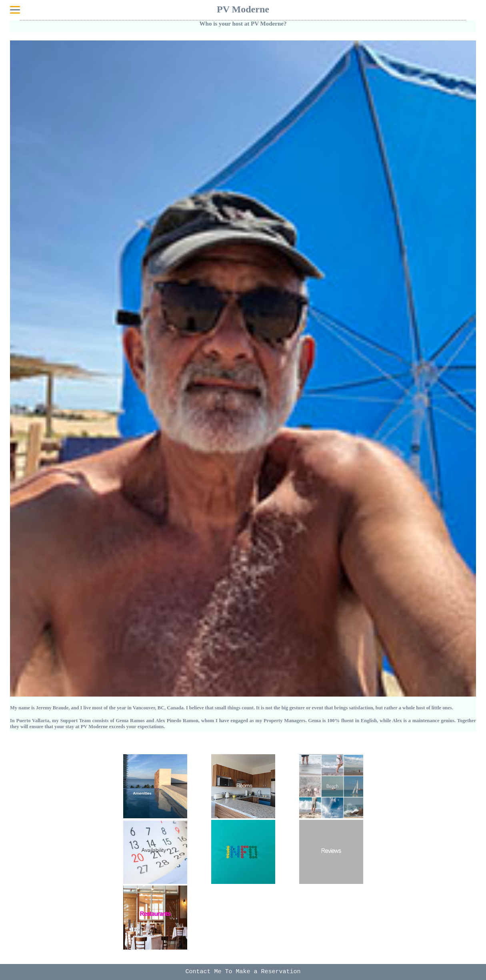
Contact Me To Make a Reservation (243, 972)
